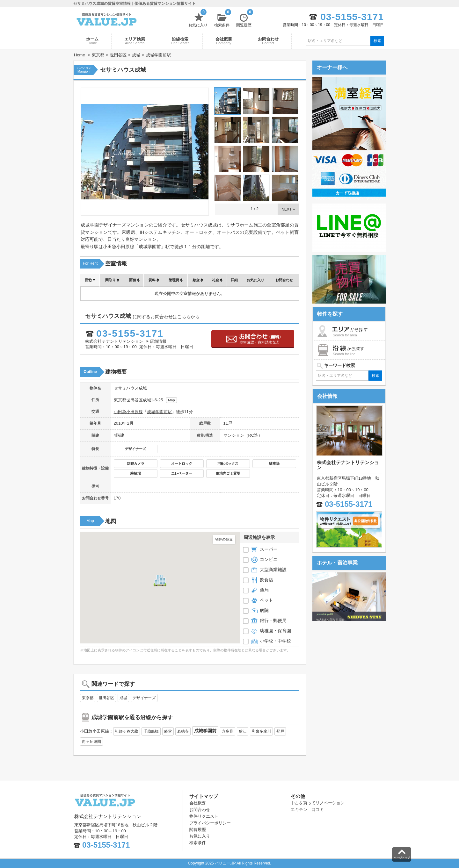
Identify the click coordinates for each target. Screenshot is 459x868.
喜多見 (228, 731)
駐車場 (274, 463)
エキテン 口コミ (307, 810)
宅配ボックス (228, 463)
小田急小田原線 (128, 412)
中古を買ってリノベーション (318, 803)
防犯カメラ (136, 463)
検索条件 (223, 19)
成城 (147, 400)
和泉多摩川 (261, 731)
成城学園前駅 (159, 412)
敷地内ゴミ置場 (228, 473)
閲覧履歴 (245, 19)
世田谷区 (135, 400)
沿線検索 (180, 41)
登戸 (280, 731)
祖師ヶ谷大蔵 (127, 731)
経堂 (168, 731)
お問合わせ (268, 41)
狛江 (243, 731)
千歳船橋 (151, 731)
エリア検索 (135, 41)
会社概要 (224, 41)
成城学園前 (205, 731)
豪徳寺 (183, 731)
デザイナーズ (135, 449)
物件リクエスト (204, 816)
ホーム (92, 41)
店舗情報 (158, 341)
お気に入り (198, 19)
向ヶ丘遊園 (91, 742)
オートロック (182, 463)
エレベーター (182, 473)
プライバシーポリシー (210, 823)
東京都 (120, 400)
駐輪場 (136, 473)
